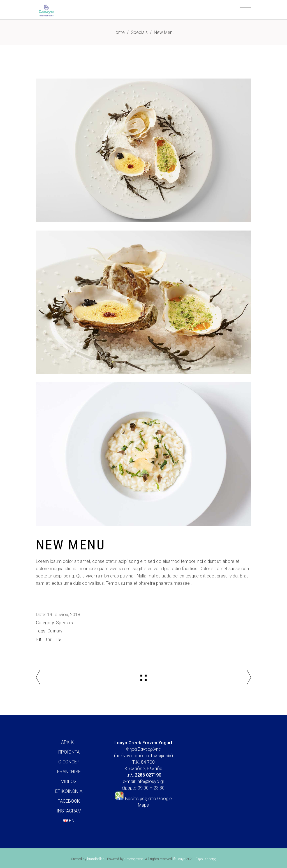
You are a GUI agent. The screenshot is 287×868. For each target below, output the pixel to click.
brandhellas (96, 859)
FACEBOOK (69, 801)
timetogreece (134, 859)
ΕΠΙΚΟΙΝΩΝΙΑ (69, 791)
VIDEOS (69, 781)
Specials (139, 32)
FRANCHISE (69, 772)
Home (119, 32)
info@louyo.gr (151, 781)
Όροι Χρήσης (206, 859)
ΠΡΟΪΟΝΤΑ (69, 752)
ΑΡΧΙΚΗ (69, 742)
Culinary (55, 631)
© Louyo (179, 859)
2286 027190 (148, 775)
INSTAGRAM (69, 811)
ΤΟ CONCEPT (69, 762)
